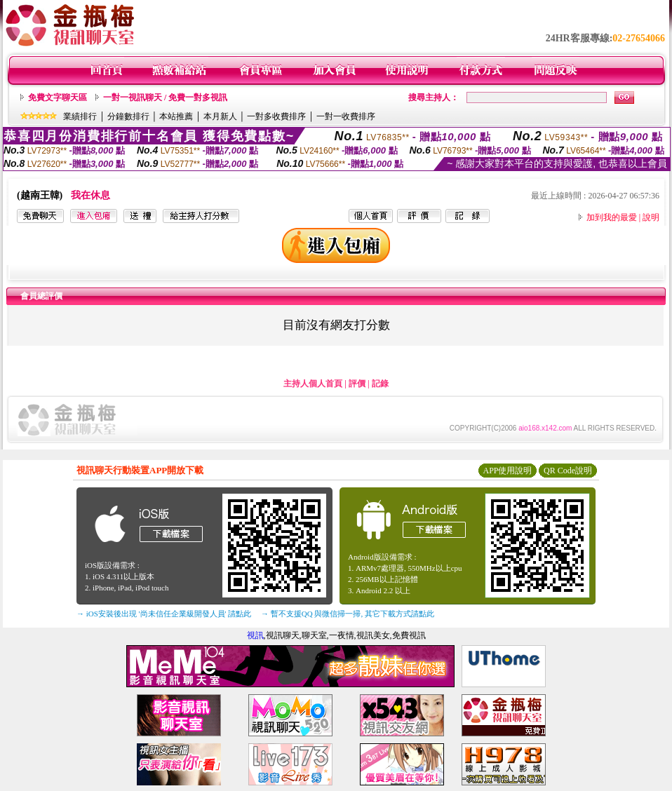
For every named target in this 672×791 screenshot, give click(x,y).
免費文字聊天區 (58, 97)
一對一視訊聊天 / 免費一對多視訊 (165, 97)
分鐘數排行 (128, 116)
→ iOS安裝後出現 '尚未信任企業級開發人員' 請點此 (164, 614)
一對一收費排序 (346, 116)
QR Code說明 (568, 471)
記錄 (380, 384)
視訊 (255, 635)
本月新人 (220, 116)
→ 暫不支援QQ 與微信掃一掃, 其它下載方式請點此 (348, 614)
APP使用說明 (507, 471)
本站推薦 (176, 116)
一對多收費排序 (276, 116)
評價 (357, 384)
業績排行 (80, 116)
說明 (651, 217)
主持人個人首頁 (313, 384)
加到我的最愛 (612, 217)
